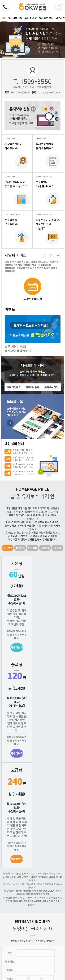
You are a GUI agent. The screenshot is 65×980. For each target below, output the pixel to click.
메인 (4, 18)
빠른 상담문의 (14, 387)
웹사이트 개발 (15, 18)
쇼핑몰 (58, 547)
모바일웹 (45, 547)
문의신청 (19, 965)
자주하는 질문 (32, 387)
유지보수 (8, 547)
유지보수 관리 (46, 18)
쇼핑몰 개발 (31, 18)
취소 (46, 965)
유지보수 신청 (32, 116)
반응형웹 (33, 547)
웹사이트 (20, 547)
